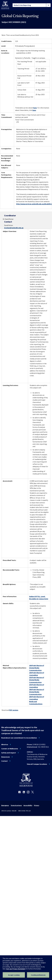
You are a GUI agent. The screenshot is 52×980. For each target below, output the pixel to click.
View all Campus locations (37, 764)
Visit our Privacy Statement (16, 969)
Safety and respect (9, 753)
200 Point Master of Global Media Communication (37, 692)
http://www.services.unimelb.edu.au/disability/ (34, 204)
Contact (4, 761)
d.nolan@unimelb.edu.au (14, 228)
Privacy (36, 805)
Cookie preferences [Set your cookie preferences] (38, 975)
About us (5, 744)
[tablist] (32, 5)
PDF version (14, 710)
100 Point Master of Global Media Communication (37, 668)
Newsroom (6, 757)
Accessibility (28, 805)
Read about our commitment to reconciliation (19, 738)
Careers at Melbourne (10, 749)
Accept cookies (14, 975)
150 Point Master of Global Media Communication (37, 680)
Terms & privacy (16, 805)
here (35, 108)
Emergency (5, 805)
